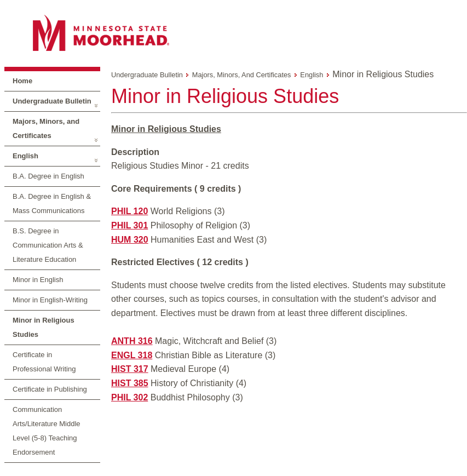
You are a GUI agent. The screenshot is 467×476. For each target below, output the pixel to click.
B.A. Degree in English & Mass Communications (52, 203)
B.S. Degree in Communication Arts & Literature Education (48, 245)
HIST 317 (130, 369)
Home (22, 81)
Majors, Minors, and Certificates (46, 128)
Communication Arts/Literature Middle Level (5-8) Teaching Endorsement (47, 431)
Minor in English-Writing (50, 300)
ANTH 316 (132, 341)
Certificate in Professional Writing (44, 362)
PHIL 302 (129, 397)
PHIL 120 (129, 211)
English (25, 156)
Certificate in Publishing (50, 389)
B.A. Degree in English (48, 176)
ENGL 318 (132, 355)
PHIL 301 (129, 225)
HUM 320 (130, 240)
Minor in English (38, 280)
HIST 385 (130, 383)
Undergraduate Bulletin (52, 101)
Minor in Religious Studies (44, 327)
